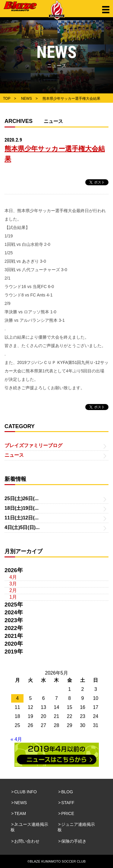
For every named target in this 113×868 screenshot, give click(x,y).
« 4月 (16, 739)
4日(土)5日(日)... (22, 527)
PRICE (68, 813)
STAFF (68, 803)
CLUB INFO (25, 792)
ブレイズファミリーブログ (33, 445)
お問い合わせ (27, 841)
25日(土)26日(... (22, 498)
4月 (13, 577)
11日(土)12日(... (22, 518)
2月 (13, 590)
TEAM (20, 813)
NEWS (20, 803)
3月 (13, 584)
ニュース (14, 455)
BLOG (67, 792)
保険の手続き (74, 841)
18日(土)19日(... (22, 508)
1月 (13, 597)
